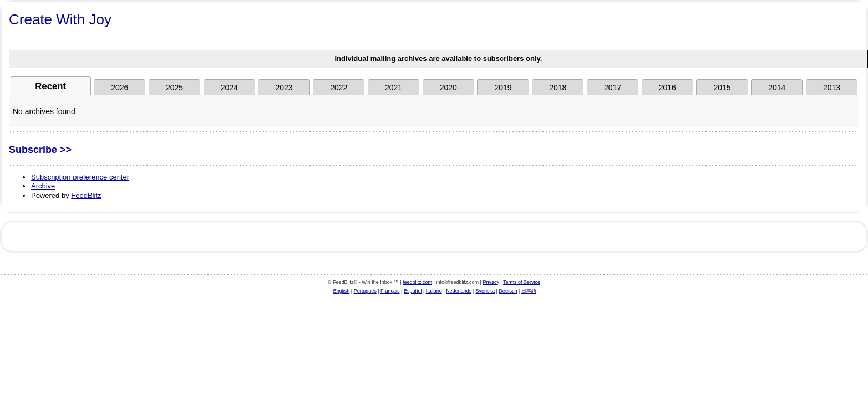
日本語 (529, 291)
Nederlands (459, 291)
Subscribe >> (40, 150)
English (342, 291)
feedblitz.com (417, 282)
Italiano (434, 291)
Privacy (491, 282)
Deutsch (508, 291)
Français (390, 291)
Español (413, 291)
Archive (43, 186)
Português (365, 291)
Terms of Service (522, 282)
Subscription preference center (80, 177)
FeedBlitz (86, 195)
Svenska (486, 291)
